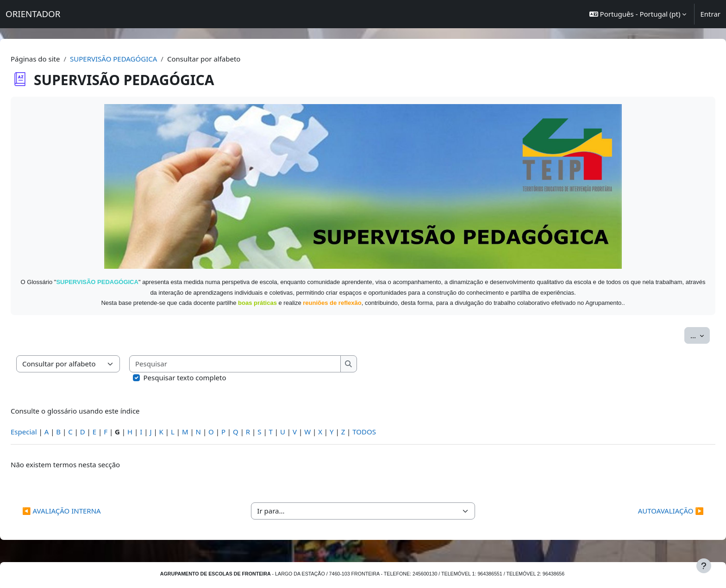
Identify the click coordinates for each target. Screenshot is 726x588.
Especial (46, 421)
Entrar (710, 14)
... (678, 324)
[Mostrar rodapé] (704, 566)
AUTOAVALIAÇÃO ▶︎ (649, 501)
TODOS (386, 421)
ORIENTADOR (33, 14)
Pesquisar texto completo (207, 367)
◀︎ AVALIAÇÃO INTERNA (84, 501)
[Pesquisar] (257, 354)
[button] (638, 14)
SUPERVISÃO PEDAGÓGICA (136, 59)
